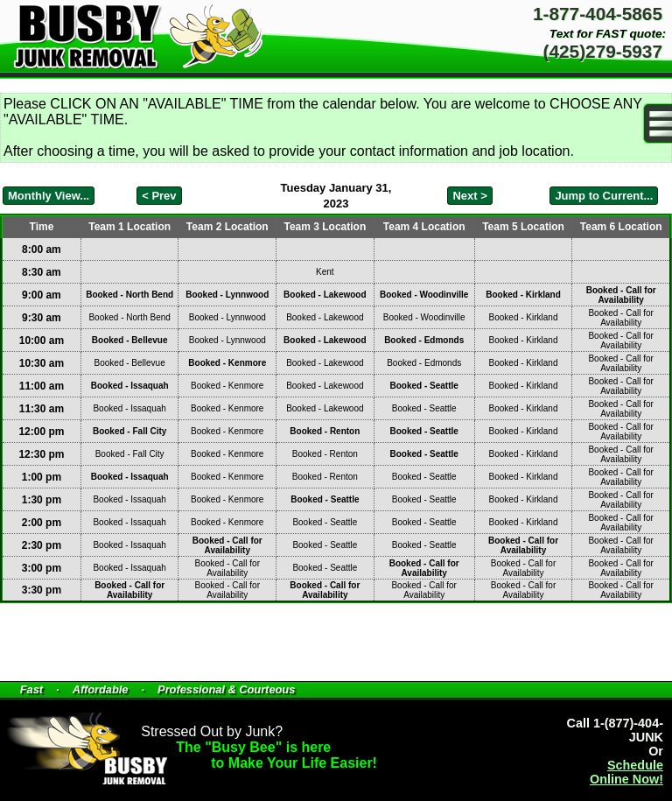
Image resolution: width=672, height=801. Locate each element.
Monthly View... (49, 196)
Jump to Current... (604, 196)
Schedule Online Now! (626, 772)
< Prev (159, 196)
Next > (469, 196)
